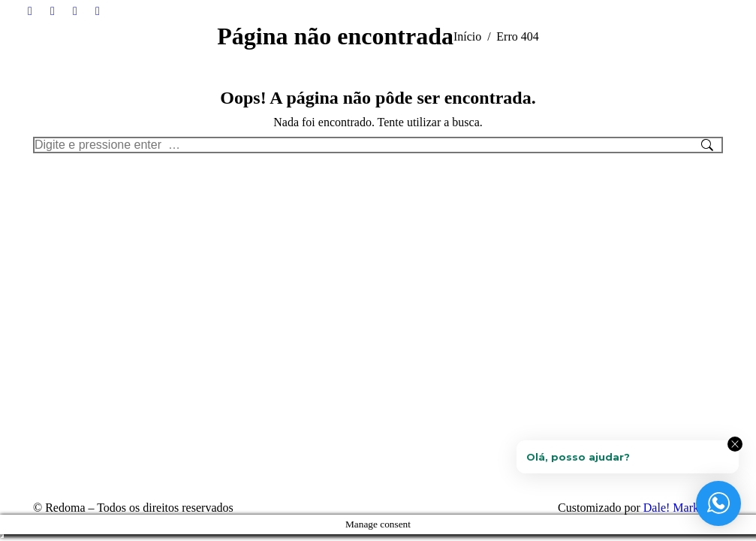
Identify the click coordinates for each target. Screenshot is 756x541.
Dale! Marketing (683, 508)
